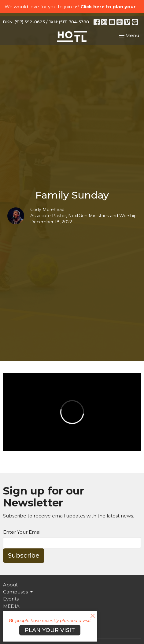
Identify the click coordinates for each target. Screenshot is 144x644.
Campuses (18, 592)
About (10, 585)
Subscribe (24, 555)
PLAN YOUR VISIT (50, 630)
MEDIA (11, 606)
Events (11, 599)
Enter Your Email (22, 532)
